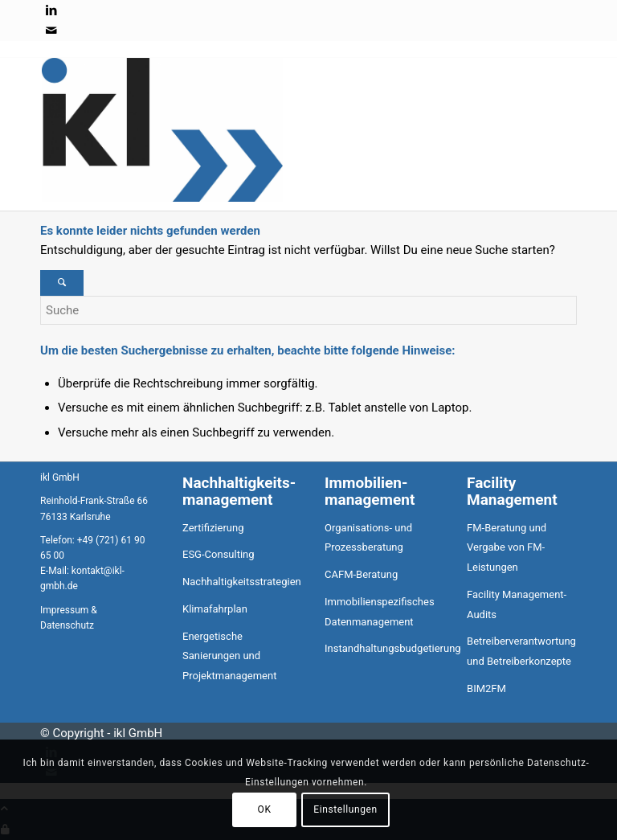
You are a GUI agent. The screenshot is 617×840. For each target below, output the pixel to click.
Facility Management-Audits (517, 604)
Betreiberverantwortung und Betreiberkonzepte (521, 651)
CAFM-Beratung (361, 574)
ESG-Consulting (219, 554)
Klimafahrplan (215, 609)
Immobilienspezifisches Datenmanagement (380, 612)
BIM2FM (486, 688)
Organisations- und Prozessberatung (368, 538)
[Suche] (308, 310)
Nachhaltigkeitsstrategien (237, 582)
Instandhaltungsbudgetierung (380, 648)
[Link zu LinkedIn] (51, 10)
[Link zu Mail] (51, 31)
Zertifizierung (213, 528)
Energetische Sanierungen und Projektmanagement (229, 656)
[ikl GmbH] (162, 198)
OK (265, 809)
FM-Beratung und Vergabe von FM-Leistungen (507, 548)
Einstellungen (345, 809)
